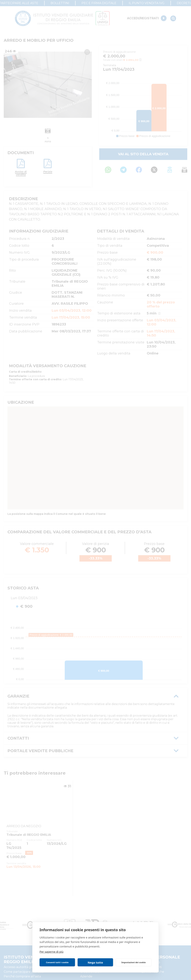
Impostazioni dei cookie (134, 962)
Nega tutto (95, 962)
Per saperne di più (51, 952)
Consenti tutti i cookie (57, 962)
